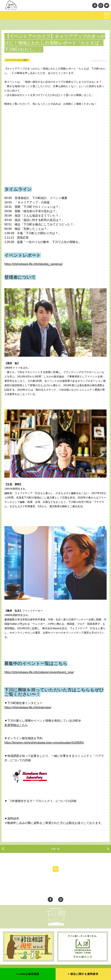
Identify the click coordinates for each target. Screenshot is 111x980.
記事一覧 (55, 849)
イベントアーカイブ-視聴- (17, 60)
